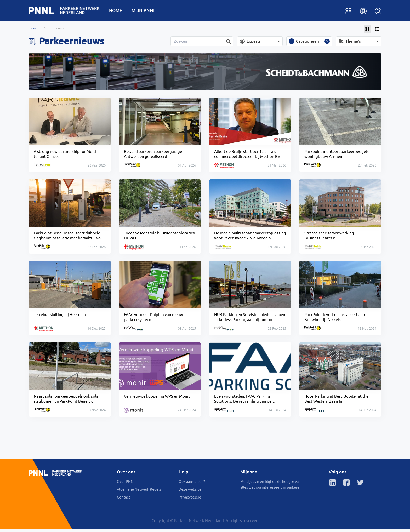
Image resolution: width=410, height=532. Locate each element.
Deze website (190, 493)
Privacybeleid (190, 500)
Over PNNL (126, 485)
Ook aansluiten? (192, 485)
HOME (119, 11)
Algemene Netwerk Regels (139, 493)
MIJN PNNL (147, 11)
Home (33, 29)
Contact (124, 500)
